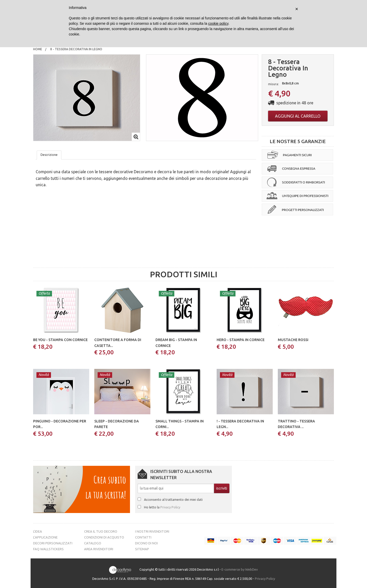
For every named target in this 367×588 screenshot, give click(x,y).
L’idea (38, 531)
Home (38, 49)
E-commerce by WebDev (240, 569)
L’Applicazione (45, 537)
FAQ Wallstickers (48, 549)
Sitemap (142, 549)
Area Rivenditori (99, 549)
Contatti (143, 537)
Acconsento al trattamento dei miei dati (173, 499)
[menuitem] (38, 49)
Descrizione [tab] (49, 155)
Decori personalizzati (53, 543)
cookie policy (218, 23)
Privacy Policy (170, 507)
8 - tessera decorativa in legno (77, 49)
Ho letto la (162, 507)
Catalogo (93, 543)
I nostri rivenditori (152, 531)
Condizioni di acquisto (104, 537)
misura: (273, 84)
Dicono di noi (146, 543)
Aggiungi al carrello (298, 116)
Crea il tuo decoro (101, 531)
